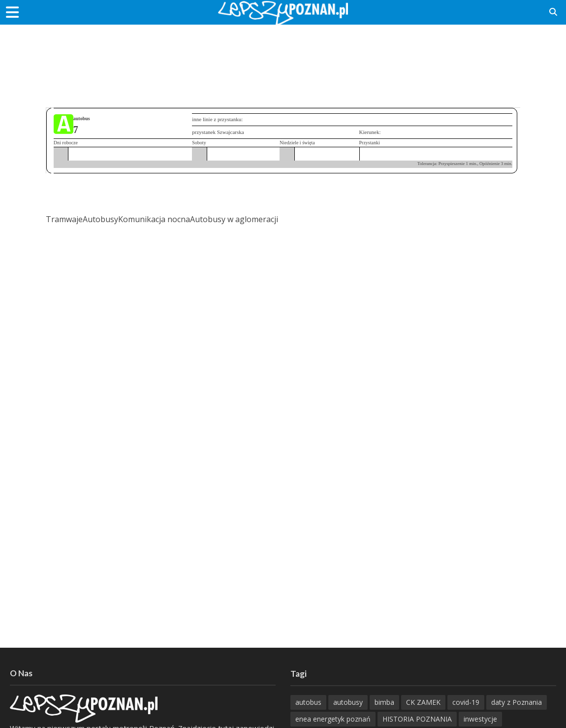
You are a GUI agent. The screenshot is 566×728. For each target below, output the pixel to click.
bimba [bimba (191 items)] (384, 702)
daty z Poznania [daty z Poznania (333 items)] (517, 702)
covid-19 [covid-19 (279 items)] (466, 702)
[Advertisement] (283, 57)
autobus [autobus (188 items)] (308, 702)
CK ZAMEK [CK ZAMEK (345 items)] (423, 702)
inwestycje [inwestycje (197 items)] (480, 719)
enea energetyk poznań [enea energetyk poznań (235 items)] (333, 719)
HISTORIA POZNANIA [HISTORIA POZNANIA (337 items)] (417, 719)
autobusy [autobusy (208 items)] (348, 702)
